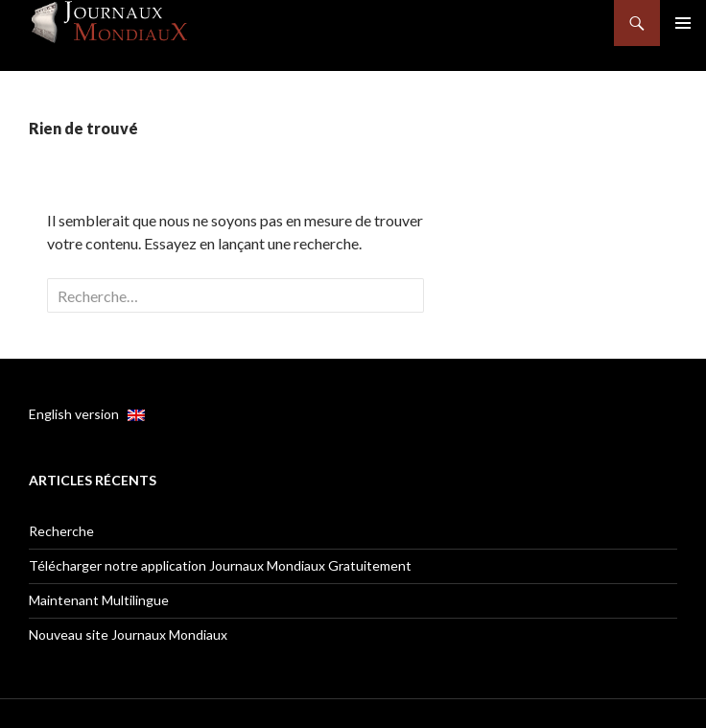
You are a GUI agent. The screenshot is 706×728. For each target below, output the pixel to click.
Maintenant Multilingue (99, 600)
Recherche (61, 531)
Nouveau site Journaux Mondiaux (128, 634)
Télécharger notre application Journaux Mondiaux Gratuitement (220, 565)
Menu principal (683, 23)
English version (87, 414)
